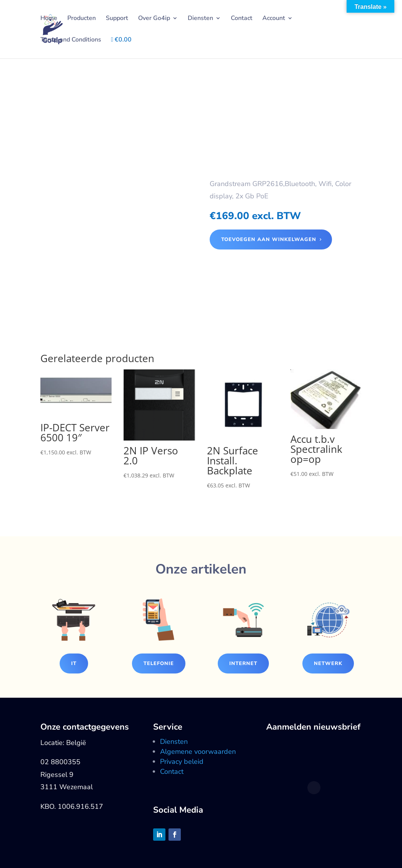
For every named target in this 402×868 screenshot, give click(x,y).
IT (74, 663)
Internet (243, 663)
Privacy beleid (182, 762)
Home (49, 19)
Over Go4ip (154, 19)
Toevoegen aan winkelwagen (269, 239)
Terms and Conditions (71, 40)
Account (274, 19)
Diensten (200, 19)
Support (117, 19)
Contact (242, 19)
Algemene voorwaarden (198, 752)
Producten (82, 19)
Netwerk (328, 663)
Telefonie (159, 663)
